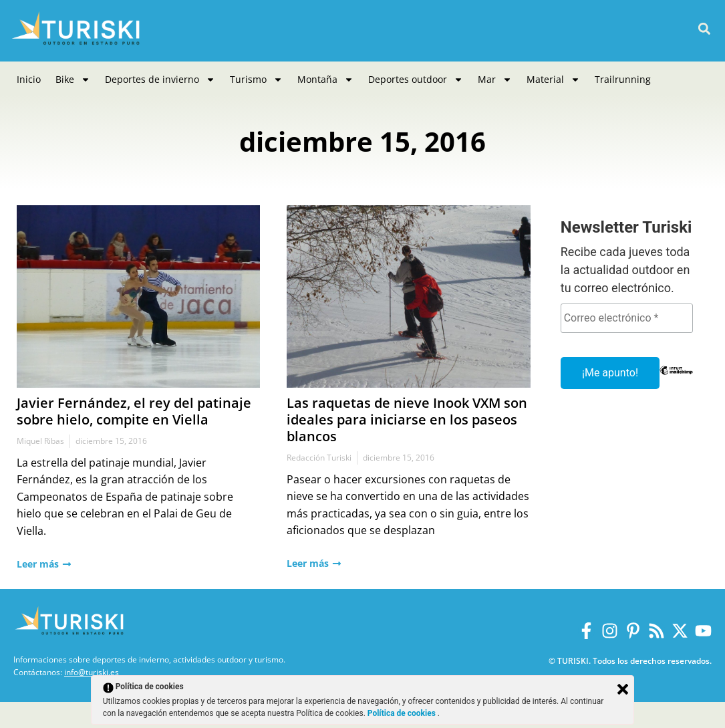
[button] (704, 29)
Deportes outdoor (416, 80)
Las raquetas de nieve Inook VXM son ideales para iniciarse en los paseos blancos (407, 419)
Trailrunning (623, 79)
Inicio (29, 79)
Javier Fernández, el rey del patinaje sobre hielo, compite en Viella (134, 411)
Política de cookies (403, 713)
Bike (73, 80)
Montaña (325, 80)
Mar (495, 80)
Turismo (256, 80)
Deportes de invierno (160, 80)
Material (553, 80)
